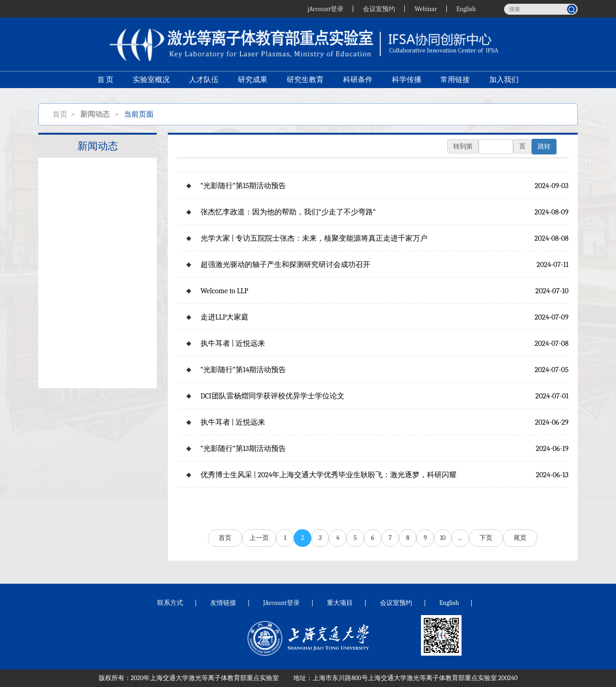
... (460, 538)
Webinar (426, 9)
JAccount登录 (281, 603)
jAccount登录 (325, 9)
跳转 (544, 146)
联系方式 (170, 603)
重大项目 (340, 603)
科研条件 (358, 81)
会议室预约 (379, 9)
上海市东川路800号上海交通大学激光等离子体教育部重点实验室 (405, 678)
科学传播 (407, 81)
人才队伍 (204, 81)
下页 (486, 538)
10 (443, 538)
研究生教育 (305, 81)
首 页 (105, 81)
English (466, 9)
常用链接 (456, 81)
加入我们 (504, 81)
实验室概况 (151, 81)
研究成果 (253, 81)
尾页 (520, 538)
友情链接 (223, 603)
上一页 (259, 538)
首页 (60, 114)
